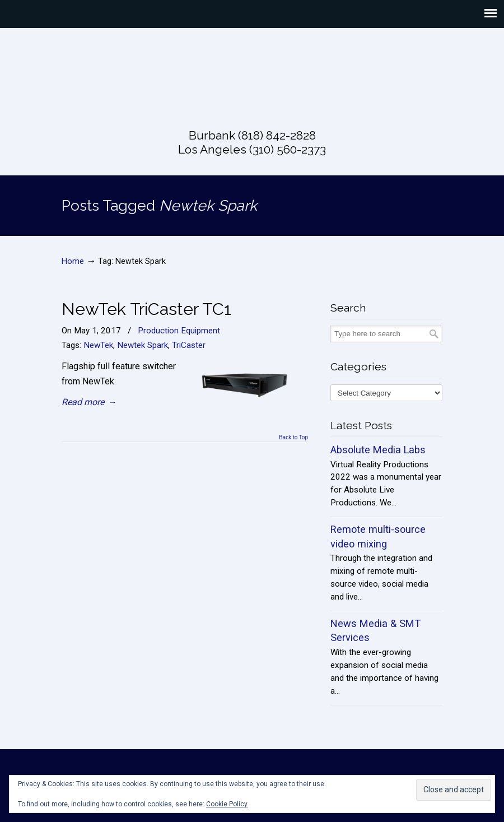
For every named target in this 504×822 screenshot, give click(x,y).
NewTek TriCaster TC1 (146, 309)
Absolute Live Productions (252, 71)
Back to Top (293, 438)
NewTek (98, 345)
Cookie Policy (227, 804)
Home (73, 261)
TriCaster (189, 345)
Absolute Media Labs (378, 450)
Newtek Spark (143, 345)
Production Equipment (179, 331)
